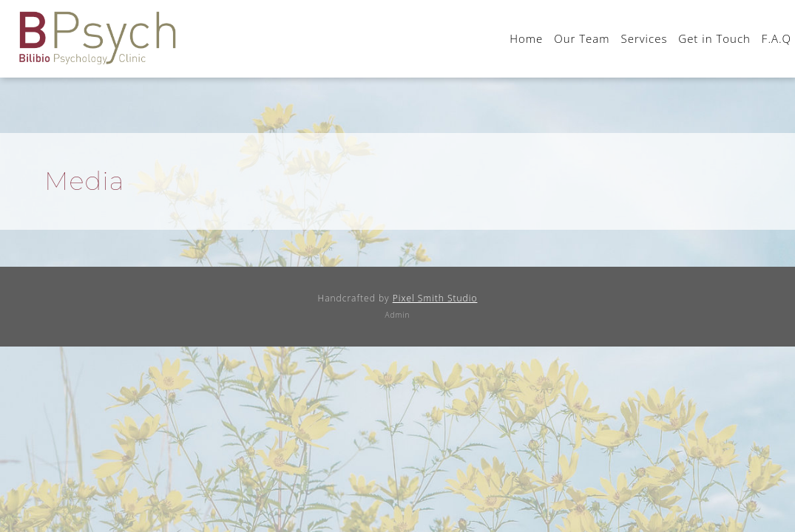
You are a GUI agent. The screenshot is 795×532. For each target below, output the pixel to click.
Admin (398, 315)
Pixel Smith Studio (435, 298)
